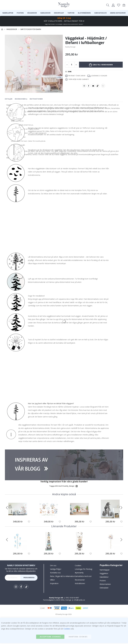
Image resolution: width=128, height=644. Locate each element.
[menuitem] (8, 13)
